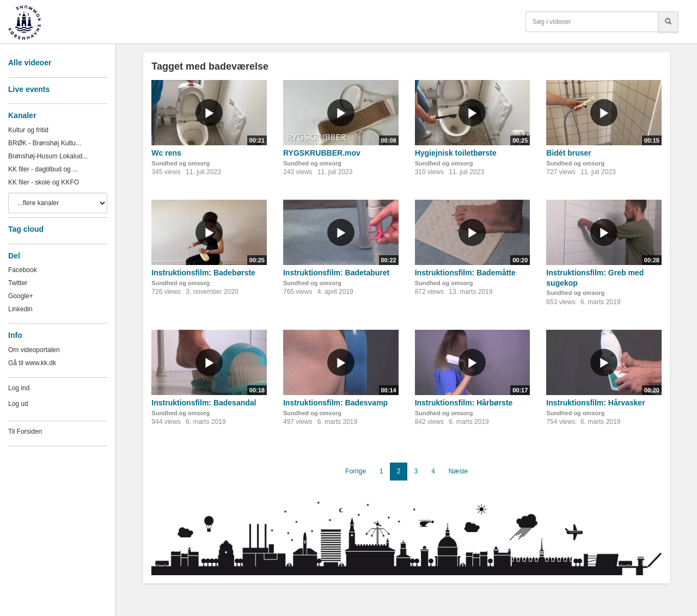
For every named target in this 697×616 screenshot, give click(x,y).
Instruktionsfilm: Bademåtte (465, 273)
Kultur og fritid (28, 130)
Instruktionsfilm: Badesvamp (335, 403)
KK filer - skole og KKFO (44, 182)
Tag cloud (26, 229)
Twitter (18, 283)
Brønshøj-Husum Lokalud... (48, 156)
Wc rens (166, 153)
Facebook (23, 270)
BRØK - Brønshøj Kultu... (45, 143)
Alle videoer (30, 63)
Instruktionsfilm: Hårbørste (464, 403)
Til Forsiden (25, 432)
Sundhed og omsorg (181, 163)
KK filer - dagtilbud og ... (43, 169)
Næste (458, 471)
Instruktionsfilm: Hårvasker (595, 403)
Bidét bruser (568, 153)
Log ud (18, 404)
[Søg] (668, 22)
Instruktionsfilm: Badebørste (203, 273)
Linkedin (20, 309)
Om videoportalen (34, 350)
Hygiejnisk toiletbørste (456, 153)
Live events (29, 89)
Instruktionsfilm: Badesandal (204, 403)
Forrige (356, 471)
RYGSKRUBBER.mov (322, 153)
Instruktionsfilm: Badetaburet (336, 273)
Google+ (21, 296)
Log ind (19, 388)
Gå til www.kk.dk (32, 363)
